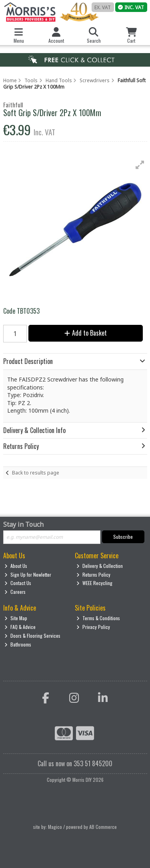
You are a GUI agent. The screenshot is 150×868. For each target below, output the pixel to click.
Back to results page (36, 473)
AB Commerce (103, 827)
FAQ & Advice (20, 627)
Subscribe (123, 537)
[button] (140, 165)
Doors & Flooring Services (32, 636)
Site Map (16, 618)
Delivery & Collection (100, 566)
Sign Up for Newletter (28, 574)
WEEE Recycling (94, 583)
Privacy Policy (93, 627)
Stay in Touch (23, 525)
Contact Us (18, 583)
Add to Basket (86, 333)
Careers (15, 592)
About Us (16, 566)
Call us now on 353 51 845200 (75, 763)
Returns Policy (93, 574)
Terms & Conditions (98, 618)
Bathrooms (18, 644)
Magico (55, 827)
